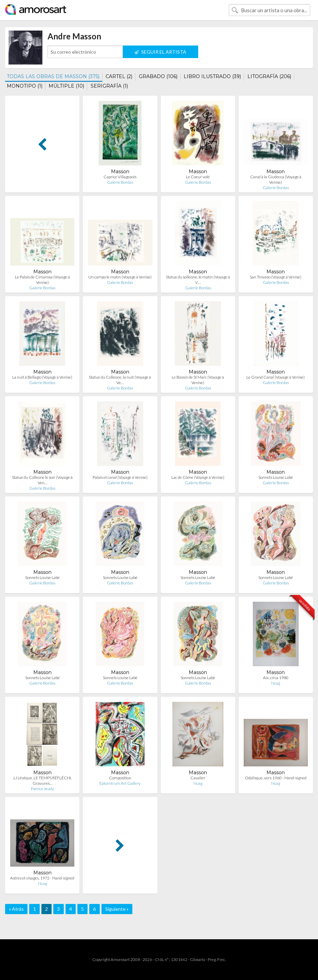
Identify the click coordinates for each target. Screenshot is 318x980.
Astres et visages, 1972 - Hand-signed (42, 878)
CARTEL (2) (119, 76)
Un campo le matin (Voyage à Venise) (120, 277)
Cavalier (198, 778)
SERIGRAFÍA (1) (109, 86)
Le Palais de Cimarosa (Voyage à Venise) (42, 280)
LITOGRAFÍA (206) (269, 76)
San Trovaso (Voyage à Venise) (276, 277)
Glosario (198, 959)
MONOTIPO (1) (25, 86)
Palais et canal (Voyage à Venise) (120, 477)
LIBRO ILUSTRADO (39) (212, 76)
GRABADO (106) (158, 76)
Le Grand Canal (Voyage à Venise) (276, 377)
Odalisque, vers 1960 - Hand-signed (276, 778)
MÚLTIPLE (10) (66, 86)
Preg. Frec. (217, 959)
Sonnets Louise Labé (276, 477)
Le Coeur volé (198, 177)
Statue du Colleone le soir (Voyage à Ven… (42, 480)
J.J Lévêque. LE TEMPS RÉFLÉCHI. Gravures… (42, 781)
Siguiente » (117, 909)
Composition (120, 778)
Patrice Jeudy (42, 789)
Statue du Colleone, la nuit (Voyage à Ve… (120, 380)
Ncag (276, 683)
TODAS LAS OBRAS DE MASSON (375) (53, 76)
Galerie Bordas (120, 182)
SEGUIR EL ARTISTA (160, 52)
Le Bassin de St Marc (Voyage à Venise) (198, 380)
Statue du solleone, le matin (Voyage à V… (198, 280)
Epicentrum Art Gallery (120, 783)
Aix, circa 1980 (276, 678)
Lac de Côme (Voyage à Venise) (198, 477)
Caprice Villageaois (120, 177)
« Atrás (16, 909)
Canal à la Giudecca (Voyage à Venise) (276, 179)
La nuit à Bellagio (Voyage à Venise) (42, 377)
